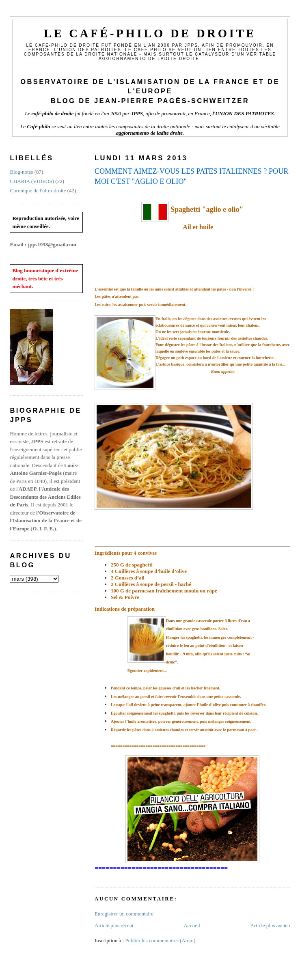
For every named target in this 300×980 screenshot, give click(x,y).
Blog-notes (21, 172)
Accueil (192, 925)
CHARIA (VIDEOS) (32, 181)
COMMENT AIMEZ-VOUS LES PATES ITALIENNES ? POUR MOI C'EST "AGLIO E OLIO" (192, 176)
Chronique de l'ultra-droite (38, 191)
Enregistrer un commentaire (124, 914)
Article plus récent (114, 925)
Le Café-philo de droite (150, 33)
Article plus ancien (270, 925)
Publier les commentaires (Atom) (160, 940)
